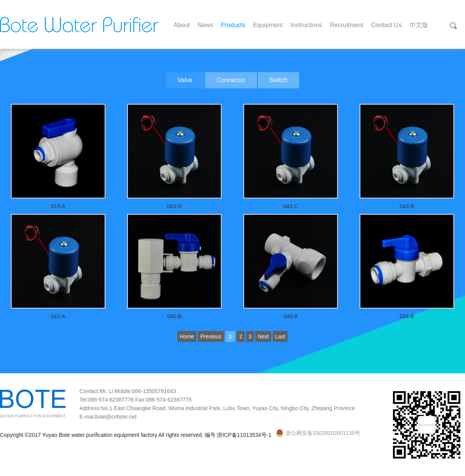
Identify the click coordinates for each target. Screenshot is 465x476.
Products (233, 25)
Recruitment (346, 25)
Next (263, 336)
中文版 (419, 25)
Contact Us (387, 25)
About (182, 25)
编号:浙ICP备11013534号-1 (239, 435)
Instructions (306, 25)
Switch (278, 80)
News (205, 25)
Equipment (268, 25)
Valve (185, 80)
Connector (231, 80)
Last (280, 336)
